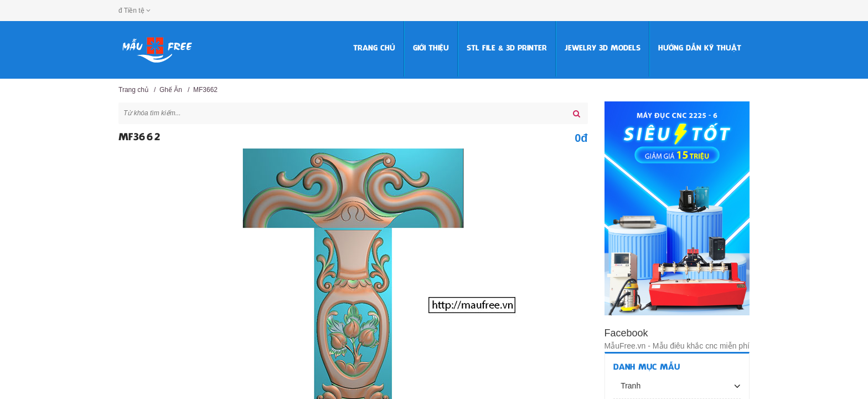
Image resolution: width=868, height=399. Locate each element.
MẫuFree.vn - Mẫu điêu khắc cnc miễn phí (677, 346)
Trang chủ (374, 48)
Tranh (630, 386)
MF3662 (205, 90)
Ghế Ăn (171, 90)
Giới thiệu (431, 48)
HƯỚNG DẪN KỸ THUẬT (700, 48)
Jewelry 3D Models (603, 48)
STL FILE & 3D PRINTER (507, 48)
